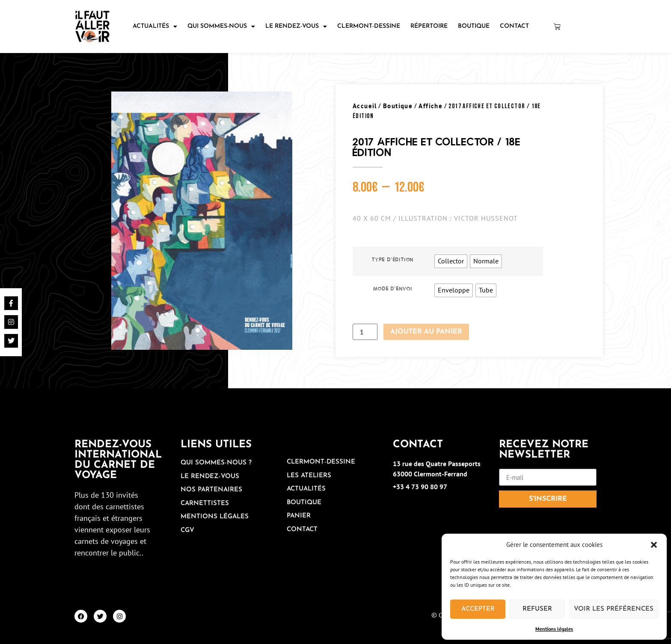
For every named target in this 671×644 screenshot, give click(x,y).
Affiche (431, 106)
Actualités (155, 27)
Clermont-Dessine (369, 26)
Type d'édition (393, 260)
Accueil (365, 106)
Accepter (478, 609)
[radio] (451, 261)
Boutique (474, 26)
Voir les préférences (614, 609)
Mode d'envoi (393, 289)
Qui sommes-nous (221, 27)
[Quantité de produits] (365, 332)
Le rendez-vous (296, 27)
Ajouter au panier (426, 332)
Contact (514, 26)
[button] (654, 545)
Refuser (537, 609)
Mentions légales (554, 629)
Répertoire (429, 26)
